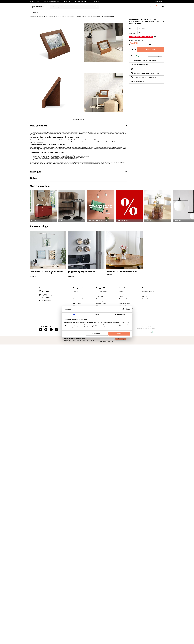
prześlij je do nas (155, 73)
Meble (42, 13)
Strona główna (33, 16)
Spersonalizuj (97, 334)
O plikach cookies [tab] (120, 315)
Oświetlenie (114, 13)
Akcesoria (41, 16)
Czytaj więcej (33, 276)
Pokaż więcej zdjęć (78, 119)
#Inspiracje (138, 13)
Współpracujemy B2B (80, 1)
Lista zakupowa (157, 6)
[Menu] (35, 13)
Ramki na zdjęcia (49, 16)
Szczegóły (36, 172)
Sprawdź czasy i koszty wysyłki (155, 56)
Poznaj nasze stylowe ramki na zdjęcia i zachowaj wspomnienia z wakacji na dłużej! (46, 272)
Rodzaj (57, 16)
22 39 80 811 (161, 2)
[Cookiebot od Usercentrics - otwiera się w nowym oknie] (124, 309)
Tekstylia (105, 13)
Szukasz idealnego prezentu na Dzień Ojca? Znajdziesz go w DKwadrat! (83, 272)
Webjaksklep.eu (152, 327)
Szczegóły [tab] (97, 315)
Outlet (122, 13)
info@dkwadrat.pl (46, 300)
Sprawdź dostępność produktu (141, 65)
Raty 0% (67, 1)
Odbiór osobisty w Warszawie (51, 1)
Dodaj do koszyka (150, 49)
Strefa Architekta (96, 1)
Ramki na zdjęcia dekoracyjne (68, 16)
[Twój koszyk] (161, 7)
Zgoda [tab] (74, 315)
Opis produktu (38, 125)
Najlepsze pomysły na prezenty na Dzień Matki (122, 271)
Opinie (34, 178)
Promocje (129, 13)
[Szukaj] (97, 7)
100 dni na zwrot (34, 1)
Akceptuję (119, 334)
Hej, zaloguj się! (149, 7)
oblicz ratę (142, 81)
